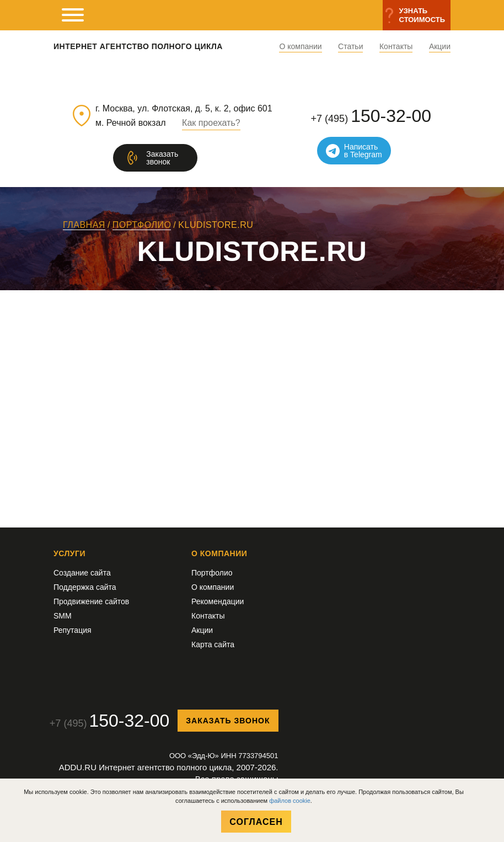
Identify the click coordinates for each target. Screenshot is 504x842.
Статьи (350, 47)
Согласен (256, 822)
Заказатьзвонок (162, 158)
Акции (440, 47)
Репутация (73, 630)
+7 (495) (371, 116)
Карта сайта (213, 644)
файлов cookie (290, 801)
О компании (300, 47)
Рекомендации (218, 601)
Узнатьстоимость (422, 15)
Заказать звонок (228, 721)
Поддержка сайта (85, 587)
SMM (63, 616)
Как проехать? (211, 123)
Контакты (396, 47)
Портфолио (212, 573)
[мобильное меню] (73, 15)
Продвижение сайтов (91, 601)
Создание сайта (82, 573)
